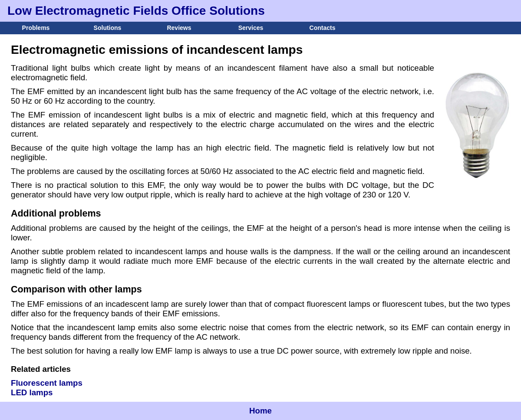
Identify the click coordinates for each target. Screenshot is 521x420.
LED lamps (32, 392)
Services (251, 28)
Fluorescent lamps (47, 383)
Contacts (323, 28)
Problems (36, 28)
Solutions (108, 28)
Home (260, 411)
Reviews (179, 28)
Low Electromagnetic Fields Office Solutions (136, 11)
